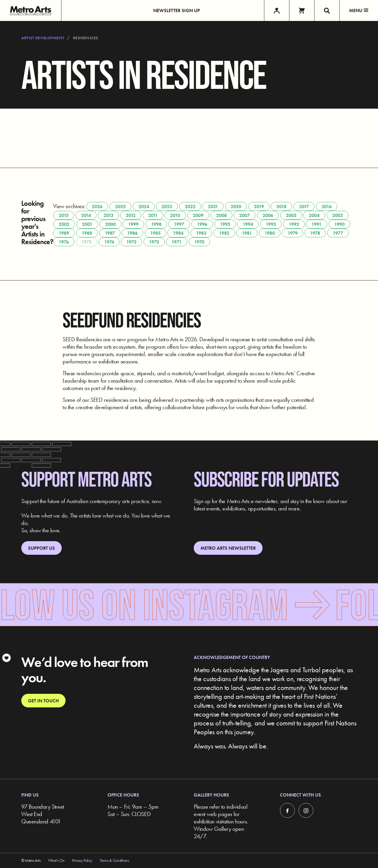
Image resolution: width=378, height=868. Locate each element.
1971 (177, 242)
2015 (64, 215)
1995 (225, 224)
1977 (338, 233)
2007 (245, 215)
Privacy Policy (82, 860)
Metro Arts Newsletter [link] (228, 548)
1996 (202, 224)
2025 (120, 207)
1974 (109, 242)
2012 (131, 215)
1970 (199, 242)
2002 (64, 224)
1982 (224, 233)
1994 (248, 224)
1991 (317, 224)
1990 (339, 224)
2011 (153, 215)
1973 (131, 242)
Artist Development (43, 38)
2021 (213, 207)
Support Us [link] (41, 548)
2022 (190, 207)
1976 (64, 242)
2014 (86, 215)
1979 (293, 233)
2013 (109, 215)
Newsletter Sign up (177, 10)
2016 (327, 207)
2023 (167, 207)
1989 (64, 233)
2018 (281, 207)
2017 (304, 207)
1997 (179, 224)
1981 (247, 233)
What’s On (56, 860)
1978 (315, 233)
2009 (198, 215)
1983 (201, 233)
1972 (154, 242)
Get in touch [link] (43, 701)
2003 (338, 215)
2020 (236, 207)
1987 (110, 233)
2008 (221, 215)
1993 (271, 224)
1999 (133, 224)
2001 (87, 224)
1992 (294, 224)
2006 (268, 215)
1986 (132, 233)
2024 (144, 207)
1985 (155, 233)
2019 (259, 207)
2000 (110, 224)
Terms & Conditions (114, 860)
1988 (87, 233)
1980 (270, 233)
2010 (175, 215)
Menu (359, 10)
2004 (314, 215)
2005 (291, 215)
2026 (97, 207)
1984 (178, 233)
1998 (156, 224)
